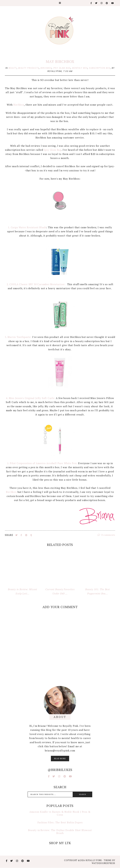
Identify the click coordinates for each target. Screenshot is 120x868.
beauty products (29, 68)
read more (60, 758)
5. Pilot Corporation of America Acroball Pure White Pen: (42, 463)
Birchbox (19, 105)
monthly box (80, 68)
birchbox (46, 68)
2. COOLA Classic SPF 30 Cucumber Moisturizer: (37, 284)
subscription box (100, 68)
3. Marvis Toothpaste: (18, 337)
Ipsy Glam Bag (52, 150)
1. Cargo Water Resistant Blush (27, 227)
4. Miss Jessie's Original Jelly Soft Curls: (31, 398)
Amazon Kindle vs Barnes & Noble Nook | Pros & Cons (60, 813)
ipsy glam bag (62, 68)
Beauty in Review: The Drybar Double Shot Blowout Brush (60, 832)
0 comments (107, 535)
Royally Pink (94, 860)
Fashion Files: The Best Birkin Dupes (60, 822)
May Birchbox (60, 62)
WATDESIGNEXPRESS (103, 863)
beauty (13, 68)
